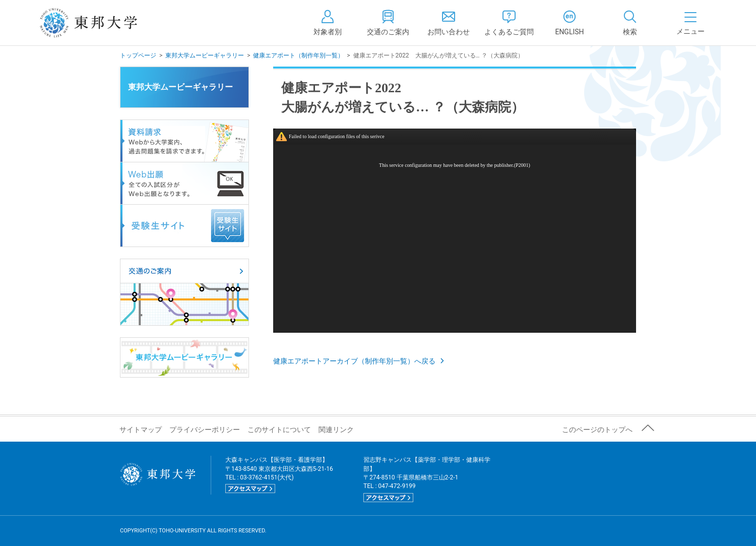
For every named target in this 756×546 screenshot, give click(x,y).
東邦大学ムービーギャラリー (205, 55)
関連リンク (336, 430)
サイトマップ (141, 430)
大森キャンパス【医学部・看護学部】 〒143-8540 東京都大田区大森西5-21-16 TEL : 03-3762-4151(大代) (279, 475)
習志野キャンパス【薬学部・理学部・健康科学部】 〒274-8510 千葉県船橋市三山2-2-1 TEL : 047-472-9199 (427, 479)
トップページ (138, 55)
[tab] (630, 23)
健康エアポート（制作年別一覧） (298, 55)
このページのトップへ (597, 430)
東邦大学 (100, 23)
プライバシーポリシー (205, 430)
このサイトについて (279, 430)
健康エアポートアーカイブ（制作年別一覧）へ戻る (360, 361)
